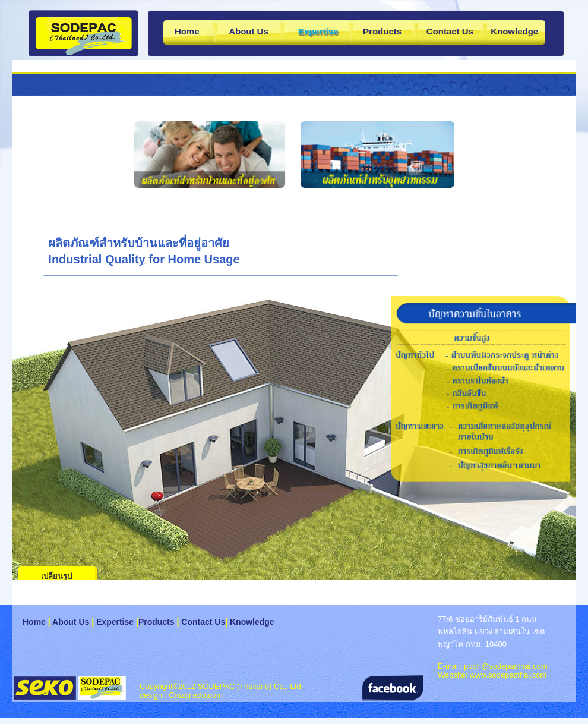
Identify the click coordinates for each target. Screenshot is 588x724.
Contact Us (450, 31)
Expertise (115, 622)
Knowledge (514, 31)
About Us (249, 31)
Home (187, 31)
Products (382, 31)
